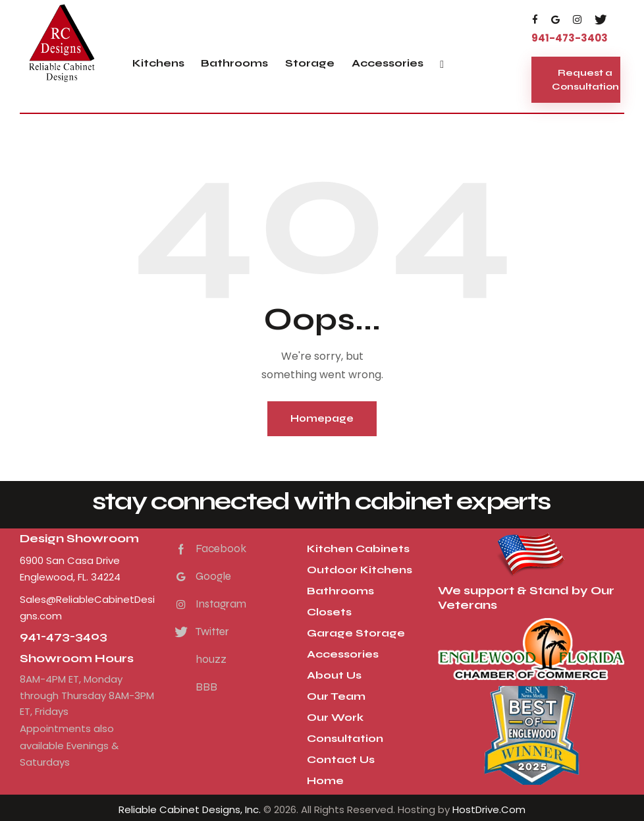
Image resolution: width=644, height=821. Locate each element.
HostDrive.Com (489, 809)
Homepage (322, 418)
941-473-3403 (64, 636)
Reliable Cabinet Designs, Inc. (190, 809)
